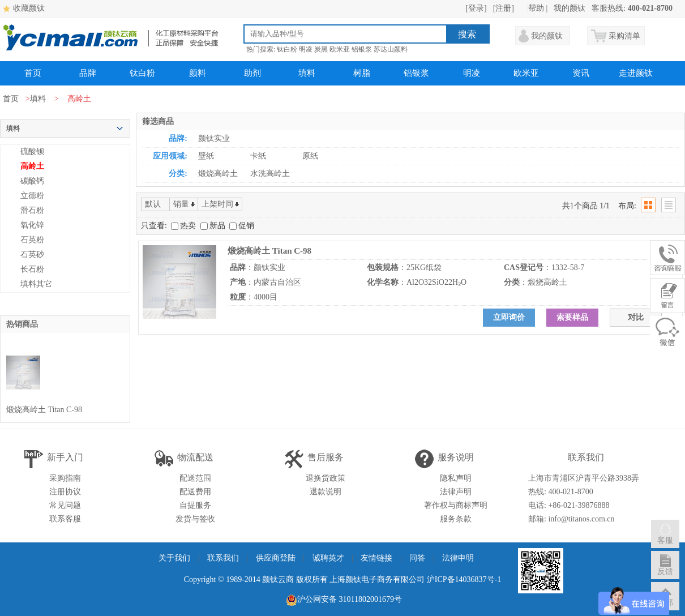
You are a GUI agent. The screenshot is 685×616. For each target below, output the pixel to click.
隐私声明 (456, 478)
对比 (636, 317)
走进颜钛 (636, 73)
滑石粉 (32, 210)
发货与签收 (195, 519)
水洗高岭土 (270, 174)
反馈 (665, 565)
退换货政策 (326, 478)
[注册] (504, 8)
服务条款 (456, 519)
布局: (627, 206)
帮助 (536, 8)
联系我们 (223, 558)
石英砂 (32, 254)
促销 (242, 226)
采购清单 (624, 36)
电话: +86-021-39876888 (569, 505)
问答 (417, 558)
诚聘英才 (328, 558)
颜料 (198, 73)
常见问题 (65, 505)
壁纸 (206, 156)
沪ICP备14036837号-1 (464, 579)
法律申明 (458, 558)
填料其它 (36, 284)
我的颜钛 (570, 8)
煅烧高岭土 (218, 174)
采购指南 (65, 478)
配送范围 (195, 478)
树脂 (362, 73)
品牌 (88, 73)
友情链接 (376, 558)
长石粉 (32, 269)
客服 (665, 534)
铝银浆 (362, 49)
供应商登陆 (276, 558)
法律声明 (456, 492)
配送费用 (195, 492)
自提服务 (195, 505)
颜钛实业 (214, 138)
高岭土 (32, 166)
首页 (33, 73)
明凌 (306, 49)
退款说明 (326, 492)
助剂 (252, 73)
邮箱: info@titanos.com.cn (571, 519)
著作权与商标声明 (456, 505)
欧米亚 (340, 49)
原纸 (310, 156)
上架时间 (217, 204)
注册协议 (65, 492)
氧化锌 (32, 225)
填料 (307, 73)
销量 (181, 204)
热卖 (185, 226)
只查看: (154, 226)
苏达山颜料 (391, 49)
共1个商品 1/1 (586, 206)
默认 (153, 204)
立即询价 (509, 317)
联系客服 (65, 519)
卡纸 (258, 156)
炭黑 (321, 49)
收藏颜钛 (29, 8)
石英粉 (32, 240)
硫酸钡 (32, 151)
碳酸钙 (32, 181)
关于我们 (174, 558)
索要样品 (572, 317)
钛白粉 (287, 49)
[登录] (476, 8)
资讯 (581, 73)
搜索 (467, 34)
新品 (214, 226)
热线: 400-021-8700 (561, 492)
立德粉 (32, 196)
